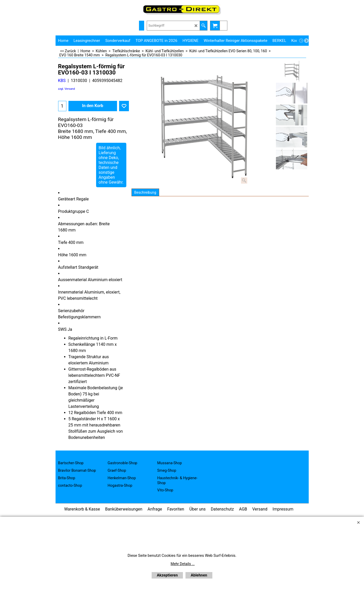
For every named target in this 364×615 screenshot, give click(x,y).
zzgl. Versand (67, 89)
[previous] (301, 41)
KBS (62, 81)
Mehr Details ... (183, 564)
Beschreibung (145, 192)
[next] (306, 41)
